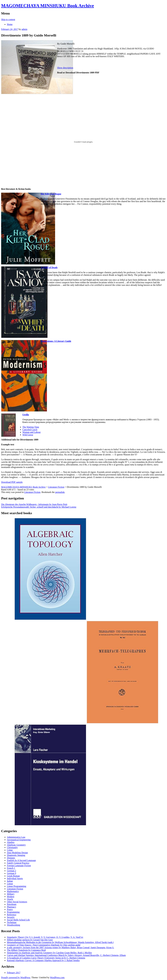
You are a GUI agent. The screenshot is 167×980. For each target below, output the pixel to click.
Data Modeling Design (17, 853)
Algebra (11, 842)
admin (24, 29)
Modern (11, 897)
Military (11, 894)
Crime (10, 850)
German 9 (12, 873)
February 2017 (14, 973)
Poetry (10, 909)
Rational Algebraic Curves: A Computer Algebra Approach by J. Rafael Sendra (43, 960)
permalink (60, 492)
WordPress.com (57, 977)
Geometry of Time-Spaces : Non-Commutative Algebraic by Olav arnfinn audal (44, 945)
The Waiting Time (31, 427)
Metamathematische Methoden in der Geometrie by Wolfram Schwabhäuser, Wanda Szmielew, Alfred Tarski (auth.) (60, 942)
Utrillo (26, 415)
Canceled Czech (30, 430)
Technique (12, 922)
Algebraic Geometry (16, 845)
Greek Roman (13, 876)
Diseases (11, 858)
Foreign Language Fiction (19, 866)
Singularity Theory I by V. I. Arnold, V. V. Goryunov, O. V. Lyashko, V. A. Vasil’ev (45, 937)
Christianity (12, 847)
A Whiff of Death (49, 268)
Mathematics (13, 891)
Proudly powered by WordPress (16, 977)
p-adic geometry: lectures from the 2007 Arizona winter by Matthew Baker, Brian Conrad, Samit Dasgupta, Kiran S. (60, 947)
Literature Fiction (32, 492)
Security (11, 917)
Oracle (10, 899)
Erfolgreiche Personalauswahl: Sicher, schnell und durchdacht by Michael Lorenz (39, 507)
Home (10, 24)
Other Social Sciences (17, 902)
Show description (65, 68)
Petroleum (12, 904)
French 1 (11, 868)
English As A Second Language (21, 860)
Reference (12, 915)
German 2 (12, 871)
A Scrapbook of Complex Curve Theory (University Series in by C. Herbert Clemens (46, 958)
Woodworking (13, 925)
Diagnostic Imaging (16, 855)
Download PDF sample (12, 482)
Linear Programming (17, 886)
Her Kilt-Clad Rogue (51, 194)
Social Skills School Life (18, 920)
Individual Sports (15, 878)
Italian (10, 881)
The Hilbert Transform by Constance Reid (26, 950)
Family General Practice (18, 863)
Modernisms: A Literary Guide (56, 341)
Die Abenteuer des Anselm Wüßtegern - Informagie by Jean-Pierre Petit (34, 504)
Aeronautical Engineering (19, 840)
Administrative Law (16, 837)
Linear (10, 884)
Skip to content (8, 19)
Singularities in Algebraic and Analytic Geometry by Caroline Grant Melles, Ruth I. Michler (49, 953)
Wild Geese (28, 435)
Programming (13, 912)
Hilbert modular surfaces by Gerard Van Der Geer (30, 940)
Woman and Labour (32, 432)
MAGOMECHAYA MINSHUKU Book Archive (48, 6)
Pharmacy (12, 907)
